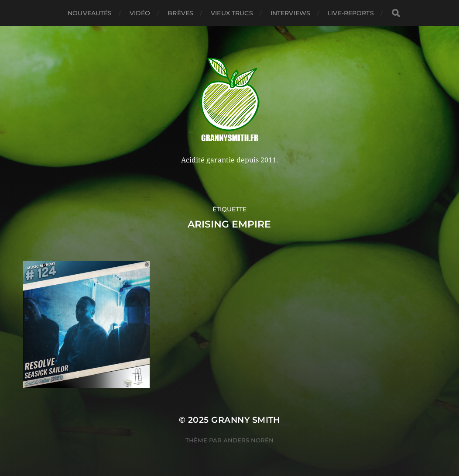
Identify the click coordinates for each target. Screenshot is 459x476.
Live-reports (351, 13)
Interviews (290, 13)
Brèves (180, 13)
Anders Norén (248, 440)
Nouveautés (90, 13)
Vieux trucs (232, 13)
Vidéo (140, 13)
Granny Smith (246, 420)
